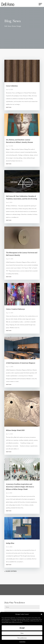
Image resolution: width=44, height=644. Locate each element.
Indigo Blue (10, 543)
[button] (41, 614)
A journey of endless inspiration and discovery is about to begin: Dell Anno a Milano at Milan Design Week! (20, 487)
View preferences (22, 638)
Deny (22, 633)
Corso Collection (12, 86)
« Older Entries (11, 571)
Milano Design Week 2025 (15, 430)
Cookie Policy (22, 642)
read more (9, 107)
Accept (22, 628)
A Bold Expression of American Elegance (21, 363)
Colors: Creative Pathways (15, 309)
